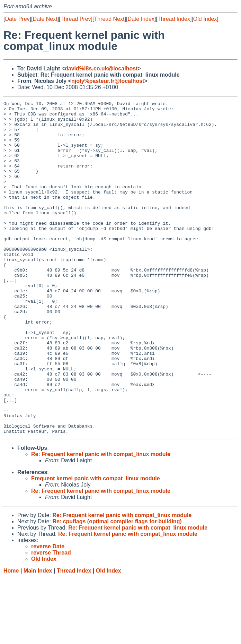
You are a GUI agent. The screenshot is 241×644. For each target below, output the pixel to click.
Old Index (205, 19)
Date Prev (17, 19)
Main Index (38, 637)
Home (11, 637)
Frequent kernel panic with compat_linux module (96, 545)
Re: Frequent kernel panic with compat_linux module (101, 521)
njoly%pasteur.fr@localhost (108, 81)
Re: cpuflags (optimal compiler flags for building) (117, 588)
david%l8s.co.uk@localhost (101, 68)
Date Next (45, 19)
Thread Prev (76, 19)
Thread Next (109, 19)
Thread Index (174, 19)
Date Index (141, 19)
